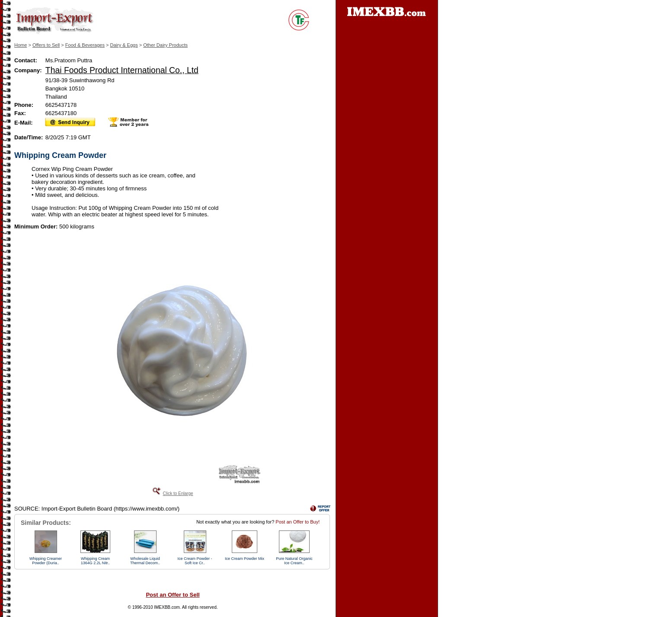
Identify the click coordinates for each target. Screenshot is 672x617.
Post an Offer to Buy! (298, 522)
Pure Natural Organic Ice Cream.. (294, 561)
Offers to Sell (46, 45)
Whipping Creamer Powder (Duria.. (46, 561)
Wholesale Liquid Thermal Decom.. (145, 561)
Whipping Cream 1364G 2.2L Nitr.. (96, 561)
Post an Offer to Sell (173, 595)
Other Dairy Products (165, 45)
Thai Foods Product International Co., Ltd (122, 70)
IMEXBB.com (167, 607)
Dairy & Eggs (124, 45)
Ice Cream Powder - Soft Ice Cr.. (195, 561)
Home (21, 45)
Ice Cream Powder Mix (245, 559)
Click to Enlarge (178, 493)
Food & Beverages (85, 45)
